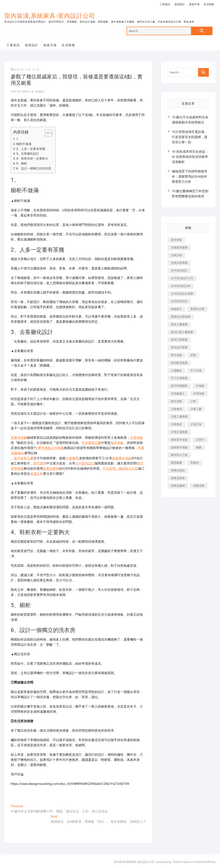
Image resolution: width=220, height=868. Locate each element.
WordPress (209, 862)
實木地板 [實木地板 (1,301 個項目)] (176, 355)
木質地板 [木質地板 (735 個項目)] (199, 394)
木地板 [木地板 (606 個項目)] (200, 386)
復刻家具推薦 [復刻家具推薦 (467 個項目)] (179, 363)
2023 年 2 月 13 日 (25, 70)
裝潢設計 (180, 4)
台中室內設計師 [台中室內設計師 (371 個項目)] (181, 286)
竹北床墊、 (111, 469)
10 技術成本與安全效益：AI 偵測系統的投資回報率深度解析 (190, 157)
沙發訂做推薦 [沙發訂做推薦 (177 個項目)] (179, 432)
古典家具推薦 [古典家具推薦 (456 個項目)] (179, 247)
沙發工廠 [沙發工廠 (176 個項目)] (196, 409)
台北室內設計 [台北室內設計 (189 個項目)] (179, 301)
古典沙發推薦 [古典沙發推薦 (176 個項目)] (179, 263)
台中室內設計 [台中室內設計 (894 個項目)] (179, 270)
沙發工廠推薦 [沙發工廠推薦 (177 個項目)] (179, 416)
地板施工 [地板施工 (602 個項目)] (176, 309)
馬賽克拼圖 (19, 438)
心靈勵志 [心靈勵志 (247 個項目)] (176, 371)
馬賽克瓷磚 (51, 469)
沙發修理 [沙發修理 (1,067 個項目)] (176, 409)
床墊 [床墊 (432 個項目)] (193, 355)
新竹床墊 (40, 463)
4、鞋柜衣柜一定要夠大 (32, 158)
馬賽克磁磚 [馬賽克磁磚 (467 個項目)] (178, 486)
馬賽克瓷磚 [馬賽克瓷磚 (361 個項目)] (178, 478)
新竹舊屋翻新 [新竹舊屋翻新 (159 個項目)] (179, 386)
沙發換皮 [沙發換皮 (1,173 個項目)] (176, 424)
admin (25, 92)
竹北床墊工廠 (91, 443)
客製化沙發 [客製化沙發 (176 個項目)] (197, 309)
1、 (19, 139)
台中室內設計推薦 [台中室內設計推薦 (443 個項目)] (182, 294)
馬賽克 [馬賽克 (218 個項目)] (195, 463)
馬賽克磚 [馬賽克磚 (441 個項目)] (199, 486)
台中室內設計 (85, 463)
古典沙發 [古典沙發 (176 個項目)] (176, 255)
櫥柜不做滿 (24, 144)
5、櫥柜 (22, 163)
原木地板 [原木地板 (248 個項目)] (176, 240)
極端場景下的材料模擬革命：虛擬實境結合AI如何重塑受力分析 (190, 177)
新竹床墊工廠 (24, 458)
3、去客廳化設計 (28, 154)
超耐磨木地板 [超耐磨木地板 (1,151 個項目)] (179, 447)
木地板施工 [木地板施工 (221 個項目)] (178, 394)
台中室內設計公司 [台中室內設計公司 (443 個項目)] (182, 278)
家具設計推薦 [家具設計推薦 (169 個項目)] (179, 347)
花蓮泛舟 (37, 474)
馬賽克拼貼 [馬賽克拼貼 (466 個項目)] (178, 470)
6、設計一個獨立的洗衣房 (34, 168)
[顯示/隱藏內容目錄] (46, 133)
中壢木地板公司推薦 (49, 448)
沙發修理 (72, 458)
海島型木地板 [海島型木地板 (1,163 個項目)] (179, 440)
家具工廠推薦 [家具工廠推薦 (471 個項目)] (179, 324)
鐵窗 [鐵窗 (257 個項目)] (199, 447)
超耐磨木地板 (122, 458)
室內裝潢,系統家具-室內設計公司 (50, 16)
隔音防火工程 (128, 469)
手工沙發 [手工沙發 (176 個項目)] (196, 371)
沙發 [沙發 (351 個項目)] (193, 401)
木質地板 (136, 438)
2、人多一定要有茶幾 (31, 149)
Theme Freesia (182, 862)
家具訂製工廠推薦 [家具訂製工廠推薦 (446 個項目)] (182, 332)
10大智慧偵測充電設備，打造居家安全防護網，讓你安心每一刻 (190, 137)
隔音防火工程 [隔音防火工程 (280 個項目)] (179, 455)
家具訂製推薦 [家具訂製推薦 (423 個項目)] (179, 340)
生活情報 (209, 4)
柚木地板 (117, 443)
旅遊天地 (194, 4)
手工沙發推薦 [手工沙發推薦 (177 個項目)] (179, 378)
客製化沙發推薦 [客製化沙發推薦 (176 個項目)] (181, 317)
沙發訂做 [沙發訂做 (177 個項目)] (196, 424)
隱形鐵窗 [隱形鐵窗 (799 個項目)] (176, 463)
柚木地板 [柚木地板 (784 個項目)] (176, 401)
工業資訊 (165, 4)
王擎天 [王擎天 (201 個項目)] (200, 440)
